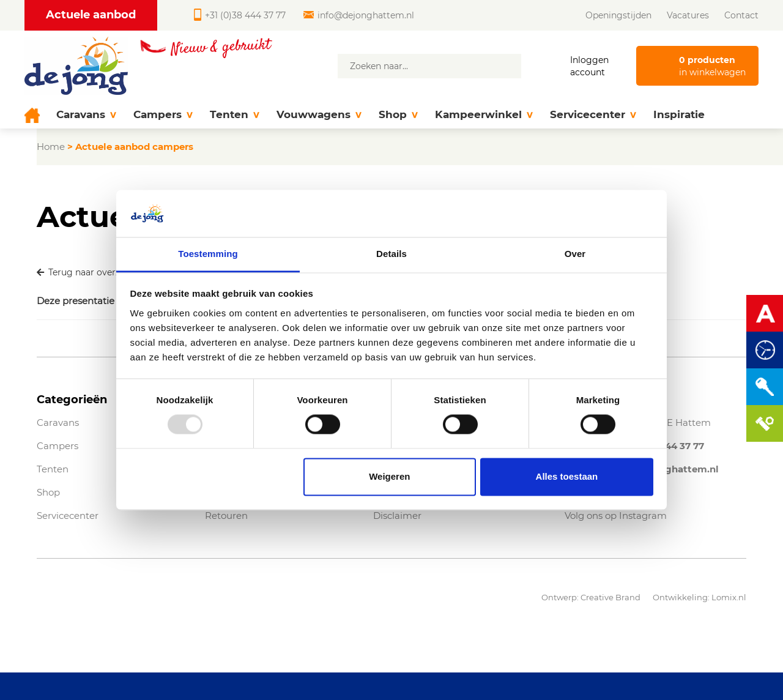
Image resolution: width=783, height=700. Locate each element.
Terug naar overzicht (87, 272)
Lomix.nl (729, 597)
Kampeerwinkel (484, 115)
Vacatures (688, 15)
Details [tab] (391, 254)
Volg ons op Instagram (616, 516)
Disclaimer (397, 516)
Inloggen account (589, 66)
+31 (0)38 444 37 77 (240, 15)
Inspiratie (679, 114)
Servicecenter (593, 115)
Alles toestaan (567, 476)
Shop (398, 115)
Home (51, 147)
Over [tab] (575, 254)
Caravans (86, 115)
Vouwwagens (319, 115)
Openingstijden (618, 15)
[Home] (36, 115)
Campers (163, 115)
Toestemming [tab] (208, 254)
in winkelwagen (712, 66)
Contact (741, 15)
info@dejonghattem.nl (359, 15)
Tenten (235, 115)
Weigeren (389, 476)
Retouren (226, 516)
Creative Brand (610, 597)
